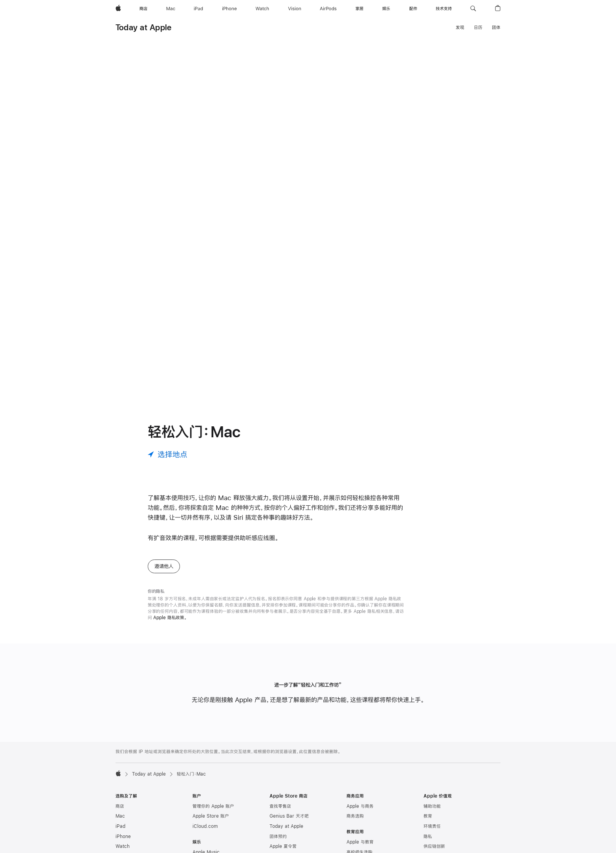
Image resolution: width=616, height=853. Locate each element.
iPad (120, 826)
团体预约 (278, 836)
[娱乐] (386, 9)
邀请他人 (164, 566)
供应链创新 (434, 846)
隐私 (428, 836)
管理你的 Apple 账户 (213, 806)
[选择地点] (168, 454)
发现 (460, 28)
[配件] (413, 9)
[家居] (359, 9)
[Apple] (118, 9)
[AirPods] (328, 9)
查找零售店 (280, 806)
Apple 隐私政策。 (170, 618)
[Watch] (262, 9)
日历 (478, 28)
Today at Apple (143, 27)
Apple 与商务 (360, 806)
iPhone (123, 836)
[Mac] (171, 9)
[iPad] (198, 9)
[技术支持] (444, 9)
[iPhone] (229, 9)
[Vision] (295, 9)
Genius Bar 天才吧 (289, 816)
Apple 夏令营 (283, 846)
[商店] (143, 9)
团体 (496, 28)
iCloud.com (205, 826)
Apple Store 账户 (211, 816)
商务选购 (355, 816)
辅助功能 (432, 806)
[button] (473, 9)
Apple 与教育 (360, 842)
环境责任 (432, 826)
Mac (120, 816)
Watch (123, 846)
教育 (428, 816)
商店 (120, 806)
